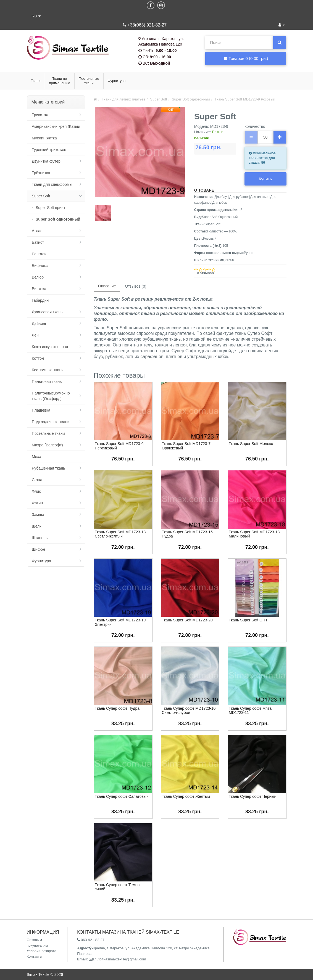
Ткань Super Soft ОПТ (248, 620)
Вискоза (39, 289)
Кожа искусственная (50, 347)
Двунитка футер (46, 161)
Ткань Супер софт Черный (252, 796)
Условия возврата (42, 951)
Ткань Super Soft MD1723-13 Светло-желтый (120, 534)
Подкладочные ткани (51, 422)
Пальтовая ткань (47, 382)
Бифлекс (40, 266)
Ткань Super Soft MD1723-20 (187, 620)
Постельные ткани (48, 433)
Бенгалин (40, 254)
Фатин (37, 503)
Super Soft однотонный (58, 219)
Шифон (38, 549)
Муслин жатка (44, 138)
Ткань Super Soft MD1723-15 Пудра (187, 534)
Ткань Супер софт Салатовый (122, 796)
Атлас (37, 231)
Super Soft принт (50, 208)
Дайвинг (39, 324)
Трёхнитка (41, 173)
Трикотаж (40, 115)
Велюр (38, 277)
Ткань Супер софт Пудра (117, 708)
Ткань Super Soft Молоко (251, 444)
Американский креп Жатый (56, 126)
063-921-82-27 (91, 940)
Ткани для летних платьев (123, 99)
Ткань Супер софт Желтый (186, 796)
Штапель (40, 538)
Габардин (40, 300)
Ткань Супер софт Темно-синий (118, 887)
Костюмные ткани (48, 370)
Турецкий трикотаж (49, 150)
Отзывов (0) (136, 286)
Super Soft (41, 196)
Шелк (36, 526)
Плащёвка (41, 410)
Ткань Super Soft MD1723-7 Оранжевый (186, 446)
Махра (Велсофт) (47, 445)
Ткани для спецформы (52, 184)
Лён (35, 335)
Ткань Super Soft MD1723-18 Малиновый (254, 534)
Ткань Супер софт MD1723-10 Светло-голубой (189, 710)
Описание (107, 286)
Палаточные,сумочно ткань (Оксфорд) (51, 396)
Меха (36, 457)
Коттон (38, 358)
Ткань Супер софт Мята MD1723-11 (250, 710)
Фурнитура (41, 561)
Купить (265, 179)
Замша (38, 515)
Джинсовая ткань (47, 312)
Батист (38, 242)
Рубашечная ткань (48, 468)
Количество (255, 126)
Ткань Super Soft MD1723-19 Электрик (120, 622)
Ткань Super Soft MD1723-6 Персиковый (119, 446)
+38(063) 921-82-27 (145, 25)
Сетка (37, 480)
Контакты (35, 956)
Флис (36, 491)
